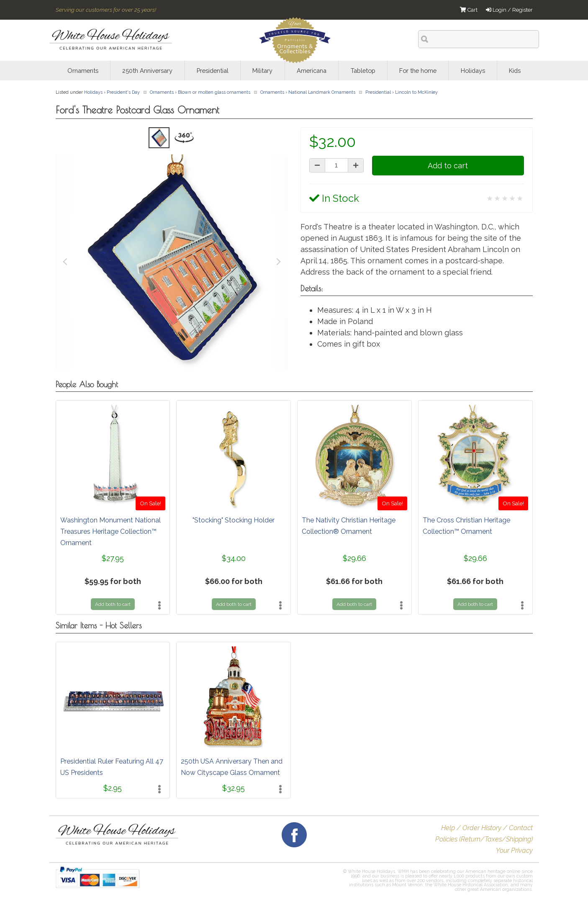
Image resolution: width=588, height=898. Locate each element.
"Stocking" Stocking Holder (234, 520)
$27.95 (113, 558)
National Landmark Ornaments (322, 92)
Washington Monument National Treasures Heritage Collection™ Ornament (110, 531)
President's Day (123, 92)
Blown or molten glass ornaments (214, 92)
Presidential (378, 92)
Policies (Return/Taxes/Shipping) (484, 839)
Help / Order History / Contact (487, 828)
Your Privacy (514, 850)
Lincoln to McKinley (416, 92)
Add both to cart (113, 604)
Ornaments (162, 92)
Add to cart (448, 166)
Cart (469, 10)
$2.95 (113, 788)
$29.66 (354, 558)
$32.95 (234, 788)
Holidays (93, 92)
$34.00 (234, 558)
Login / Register (509, 10)
